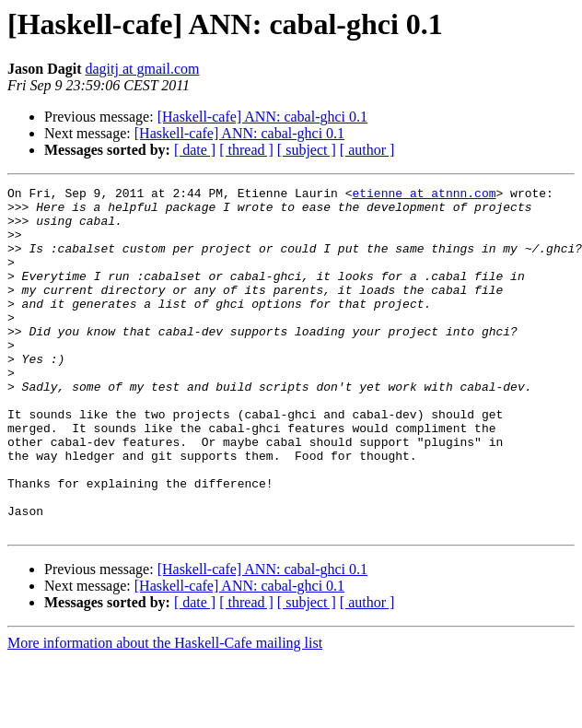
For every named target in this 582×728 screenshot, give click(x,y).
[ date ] (195, 150)
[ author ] (367, 150)
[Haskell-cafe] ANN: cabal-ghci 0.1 (262, 117)
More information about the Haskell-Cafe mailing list (165, 712)
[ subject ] (307, 150)
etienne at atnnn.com (424, 195)
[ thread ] (246, 150)
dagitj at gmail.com (142, 69)
